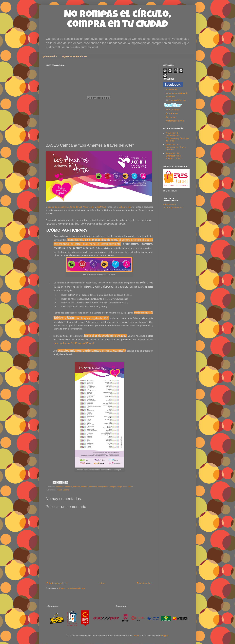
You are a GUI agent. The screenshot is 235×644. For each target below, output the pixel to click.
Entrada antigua (145, 583)
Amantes (60, 487)
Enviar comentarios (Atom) (72, 588)
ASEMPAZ (101, 207)
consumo (93, 487)
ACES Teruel (89, 207)
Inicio (102, 583)
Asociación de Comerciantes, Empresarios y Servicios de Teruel (177, 137)
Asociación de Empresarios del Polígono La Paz (173, 156)
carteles (77, 487)
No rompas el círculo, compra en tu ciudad (117, 20)
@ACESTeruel (173, 110)
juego (119, 487)
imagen (113, 487)
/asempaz (170, 97)
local (125, 487)
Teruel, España (63, 490)
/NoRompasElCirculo (176, 100)
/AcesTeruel (171, 89)
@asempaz (171, 117)
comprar (85, 487)
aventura (68, 487)
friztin (136, 636)
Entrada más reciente (57, 583)
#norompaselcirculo (175, 121)
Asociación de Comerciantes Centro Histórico (176, 147)
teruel (130, 487)
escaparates (103, 487)
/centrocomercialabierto (177, 93)
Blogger (164, 636)
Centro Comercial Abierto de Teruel (65, 207)
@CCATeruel (172, 113)
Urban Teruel (125, 207)
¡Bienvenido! (50, 56)
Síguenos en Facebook (74, 56)
